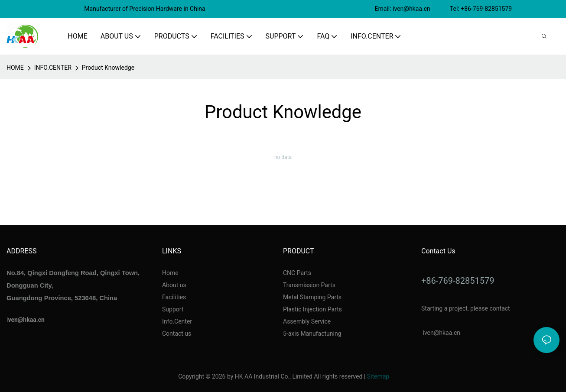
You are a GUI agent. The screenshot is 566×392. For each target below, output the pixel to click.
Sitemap (378, 376)
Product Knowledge (108, 68)
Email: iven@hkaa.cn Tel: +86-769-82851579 (444, 9)
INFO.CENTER (53, 68)
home (15, 68)
